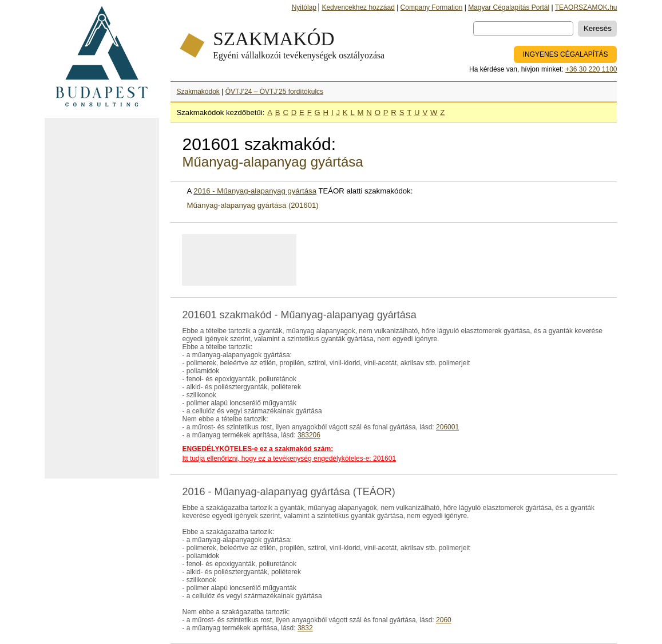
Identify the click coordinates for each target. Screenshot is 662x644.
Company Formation (432, 7)
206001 (447, 427)
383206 (309, 435)
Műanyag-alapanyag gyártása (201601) (252, 205)
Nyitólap (304, 7)
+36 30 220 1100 (591, 69)
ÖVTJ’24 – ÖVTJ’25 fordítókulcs (274, 92)
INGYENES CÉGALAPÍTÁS (566, 54)
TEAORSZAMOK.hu (586, 7)
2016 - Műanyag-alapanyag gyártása (255, 191)
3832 (305, 628)
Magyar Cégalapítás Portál (509, 7)
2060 (444, 620)
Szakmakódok (198, 92)
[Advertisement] (102, 298)
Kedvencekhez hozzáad (358, 7)
